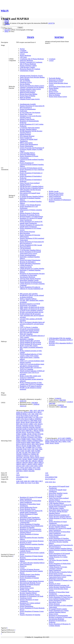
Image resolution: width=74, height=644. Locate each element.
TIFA (29, 452)
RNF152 (24, 444)
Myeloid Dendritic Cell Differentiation (31, 217)
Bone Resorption (25, 233)
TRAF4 (32, 457)
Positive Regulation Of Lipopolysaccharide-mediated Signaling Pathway (32, 165)
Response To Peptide (55, 496)
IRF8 (18, 424)
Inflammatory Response (56, 579)
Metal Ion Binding (25, 97)
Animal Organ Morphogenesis (29, 144)
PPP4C (40, 437)
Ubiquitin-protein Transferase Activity (31, 76)
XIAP (26, 468)
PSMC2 (34, 439)
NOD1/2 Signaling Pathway (28, 299)
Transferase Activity (26, 82)
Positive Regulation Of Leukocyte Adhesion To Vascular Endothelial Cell (31, 288)
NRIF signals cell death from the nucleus (32, 307)
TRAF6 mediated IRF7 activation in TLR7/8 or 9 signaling (31, 368)
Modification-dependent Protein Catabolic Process (29, 550)
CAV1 (29, 414)
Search (7, 21)
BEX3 (40, 412)
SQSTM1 (19, 447)
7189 (18, 473)
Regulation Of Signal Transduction (30, 519)
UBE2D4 (25, 463)
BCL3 (36, 412)
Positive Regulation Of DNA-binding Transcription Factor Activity (60, 576)
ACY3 (60, 438)
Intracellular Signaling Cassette (29, 280)
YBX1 (30, 468)
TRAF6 (30, 37)
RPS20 (41, 444)
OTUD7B (40, 434)
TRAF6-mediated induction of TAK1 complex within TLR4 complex (31, 355)
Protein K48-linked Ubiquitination (30, 263)
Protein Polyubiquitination (28, 109)
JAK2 (21, 424)
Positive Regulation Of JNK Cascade (31, 245)
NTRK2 (19, 434)
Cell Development (25, 248)
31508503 (60, 405)
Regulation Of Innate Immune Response (32, 581)
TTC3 (18, 461)
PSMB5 (24, 439)
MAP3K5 (32, 427)
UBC (30, 461)
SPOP (39, 446)
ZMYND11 (20, 471)
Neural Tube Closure (26, 114)
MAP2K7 (31, 426)
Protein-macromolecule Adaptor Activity (32, 86)
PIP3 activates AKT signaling (29, 294)
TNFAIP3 (19, 454)
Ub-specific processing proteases (30, 329)
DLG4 (22, 416)
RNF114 (19, 444)
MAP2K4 (63, 440)
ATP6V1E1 (20, 412)
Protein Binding (25, 79)
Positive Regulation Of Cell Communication (28, 522)
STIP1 (69, 442)
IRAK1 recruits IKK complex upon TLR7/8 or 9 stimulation (30, 377)
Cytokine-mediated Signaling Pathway (60, 548)
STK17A (34, 447)
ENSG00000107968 (51, 477)
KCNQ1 (26, 424)
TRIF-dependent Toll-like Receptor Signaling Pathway (30, 191)
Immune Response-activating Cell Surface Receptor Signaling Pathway (60, 586)
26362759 (23, 401)
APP (39, 411)
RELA (60, 442)
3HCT (41, 481)
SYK (33, 449)
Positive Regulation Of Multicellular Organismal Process (60, 564)
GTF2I (22, 419)
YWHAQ (19, 469)
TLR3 (38, 452)
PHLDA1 (38, 436)
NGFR (29, 432)
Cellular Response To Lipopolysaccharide (26, 266)
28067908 (62, 400)
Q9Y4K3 (19, 479)
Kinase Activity (53, 92)
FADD (26, 417)
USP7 (18, 468)
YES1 (34, 468)
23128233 (70, 402)
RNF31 (29, 444)
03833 (18, 475)
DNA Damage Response (27, 136)
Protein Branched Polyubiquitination (31, 282)
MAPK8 (31, 429)
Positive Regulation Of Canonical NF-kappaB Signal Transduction (31, 222)
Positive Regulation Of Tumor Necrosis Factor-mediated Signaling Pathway (61, 598)
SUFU (29, 449)
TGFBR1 (38, 451)
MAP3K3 (26, 427)
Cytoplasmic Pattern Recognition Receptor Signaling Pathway (30, 128)
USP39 (41, 466)
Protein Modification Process (29, 507)
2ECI (29, 481)
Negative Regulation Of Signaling (30, 615)
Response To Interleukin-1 (28, 262)
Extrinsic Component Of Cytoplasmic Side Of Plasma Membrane (31, 63)
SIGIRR (29, 446)
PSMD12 (24, 441)
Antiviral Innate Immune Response (30, 279)
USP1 (23, 466)
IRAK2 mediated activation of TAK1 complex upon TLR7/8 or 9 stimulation (32, 383)
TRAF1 (32, 456)
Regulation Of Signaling (27, 527)
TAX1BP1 (28, 451)
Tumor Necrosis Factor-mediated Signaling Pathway (30, 184)
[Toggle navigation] (1, 16)
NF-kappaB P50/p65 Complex (58, 609)
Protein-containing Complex (28, 66)
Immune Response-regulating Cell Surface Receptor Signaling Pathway (60, 516)
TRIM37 (41, 459)
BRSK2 (25, 414)
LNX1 (36, 424)
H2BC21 (32, 419)
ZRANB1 (32, 471)
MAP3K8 (59, 37)
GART (18, 419)
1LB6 (25, 481)
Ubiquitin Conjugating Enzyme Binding (32, 87)
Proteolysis (23, 566)
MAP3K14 (19, 427)
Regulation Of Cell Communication (31, 529)
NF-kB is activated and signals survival (32, 312)
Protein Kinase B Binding (28, 96)
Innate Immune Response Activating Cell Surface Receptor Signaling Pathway (60, 542)
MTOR (41, 431)
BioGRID (7, 30)
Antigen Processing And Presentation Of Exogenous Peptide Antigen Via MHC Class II (32, 149)
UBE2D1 (34, 461)
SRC (24, 447)
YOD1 (38, 468)
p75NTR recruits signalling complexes (31, 310)
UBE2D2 (40, 461)
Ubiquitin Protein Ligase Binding (30, 574)
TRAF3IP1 (19, 457)
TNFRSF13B (35, 454)
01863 (47, 475)
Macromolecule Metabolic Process (30, 583)
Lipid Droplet (24, 52)
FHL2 (37, 417)
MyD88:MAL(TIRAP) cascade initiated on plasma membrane (32, 296)
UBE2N (19, 464)
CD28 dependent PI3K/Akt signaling (60, 338)
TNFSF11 (26, 456)
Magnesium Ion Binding (56, 80)
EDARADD (20, 417)
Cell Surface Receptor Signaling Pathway (32, 563)
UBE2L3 (41, 463)
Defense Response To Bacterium (30, 213)
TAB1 (37, 449)
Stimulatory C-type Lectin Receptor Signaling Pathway (31, 117)
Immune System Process (27, 119)
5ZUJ (26, 483)
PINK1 (18, 437)
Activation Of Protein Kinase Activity (31, 168)
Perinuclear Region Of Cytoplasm (30, 69)
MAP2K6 (25, 426)
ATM (42, 411)
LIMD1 (31, 424)
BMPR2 (69, 438)
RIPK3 (38, 442)
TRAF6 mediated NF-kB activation (30, 342)
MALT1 (40, 424)
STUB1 (25, 449)
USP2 (32, 466)
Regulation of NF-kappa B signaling (31, 386)
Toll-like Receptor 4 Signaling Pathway (32, 188)
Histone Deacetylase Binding (29, 94)
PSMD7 (41, 441)
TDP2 (33, 451)
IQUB (39, 421)
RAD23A (24, 442)
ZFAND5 (38, 469)
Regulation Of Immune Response (30, 585)
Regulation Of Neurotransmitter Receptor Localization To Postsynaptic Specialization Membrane (32, 275)
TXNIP (22, 461)
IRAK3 (28, 422)
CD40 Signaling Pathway (27, 153)
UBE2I (36, 463)
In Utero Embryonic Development (30, 113)
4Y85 (51, 482)
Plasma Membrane (25, 55)
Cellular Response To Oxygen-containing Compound (58, 568)
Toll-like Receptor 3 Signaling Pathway (32, 186)
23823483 (34, 403)
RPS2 (37, 444)
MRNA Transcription (26, 143)
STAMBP (28, 447)
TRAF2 (37, 456)
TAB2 (41, 449)
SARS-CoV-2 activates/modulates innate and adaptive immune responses (32, 365)
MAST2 (41, 429)
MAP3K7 (38, 427)
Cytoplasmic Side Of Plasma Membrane (32, 59)
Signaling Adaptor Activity (28, 91)
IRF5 (37, 422)
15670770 (51, 23)
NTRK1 (38, 432)
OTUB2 (35, 434)
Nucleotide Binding (55, 78)
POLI (36, 437)
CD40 (36, 414)
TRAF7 (42, 457)
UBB (26, 461)
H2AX (27, 419)
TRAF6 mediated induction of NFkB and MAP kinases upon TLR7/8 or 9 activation (32, 373)
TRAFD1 (19, 459)
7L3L (34, 483)
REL (57, 442)
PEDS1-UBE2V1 (21, 436)
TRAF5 (37, 457)
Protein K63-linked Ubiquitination (30, 260)
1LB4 (18, 481)
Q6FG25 (53, 479)
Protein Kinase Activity (56, 81)
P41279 (47, 479)
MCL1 (31, 431)
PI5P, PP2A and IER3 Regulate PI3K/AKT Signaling (29, 333)
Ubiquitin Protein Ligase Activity (30, 99)
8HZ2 (37, 483)
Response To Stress (26, 543)
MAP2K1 (19, 426)
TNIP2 (47, 443)
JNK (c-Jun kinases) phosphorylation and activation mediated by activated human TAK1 (32, 324)
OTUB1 (29, 434)
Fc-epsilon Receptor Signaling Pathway (32, 196)
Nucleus (22, 49)
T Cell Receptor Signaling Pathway (30, 250)
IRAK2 (23, 422)
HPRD (6, 31)
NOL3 (33, 432)
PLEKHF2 (24, 437)
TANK (22, 451)
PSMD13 (30, 441)
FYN (41, 417)
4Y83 (47, 482)
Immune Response (25, 134)
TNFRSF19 (20, 456)
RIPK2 (33, 442)
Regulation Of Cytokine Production (59, 595)
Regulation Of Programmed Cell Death (32, 596)
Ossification (23, 111)
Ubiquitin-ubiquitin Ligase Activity (30, 89)
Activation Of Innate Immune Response (32, 541)
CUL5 (40, 414)
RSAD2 (24, 446)
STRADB (19, 449)
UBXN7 (40, 464)
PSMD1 (19, 441)
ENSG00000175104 (22, 477)
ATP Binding (53, 90)
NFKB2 (53, 442)
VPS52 (22, 468)
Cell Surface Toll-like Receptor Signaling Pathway (58, 512)
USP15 (27, 466)
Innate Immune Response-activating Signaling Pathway (31, 532)
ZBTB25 (25, 469)
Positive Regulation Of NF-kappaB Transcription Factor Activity (30, 253)
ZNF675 (26, 471)
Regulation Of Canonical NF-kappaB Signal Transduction (31, 219)
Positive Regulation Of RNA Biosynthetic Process (57, 601)
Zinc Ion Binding (25, 81)
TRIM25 (36, 459)
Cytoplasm (23, 50)
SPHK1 (34, 446)
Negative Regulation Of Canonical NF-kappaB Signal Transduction (32, 226)
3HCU (18, 483)
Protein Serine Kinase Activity (58, 97)
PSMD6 (36, 441)
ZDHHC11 (31, 469)
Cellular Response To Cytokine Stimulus (32, 269)
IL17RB (31, 421)
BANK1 (31, 412)
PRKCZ (19, 439)
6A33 (30, 483)
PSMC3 (39, 439)
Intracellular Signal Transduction (30, 517)
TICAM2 (25, 452)
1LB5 (22, 481)
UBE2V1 (24, 464)
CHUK (51, 440)
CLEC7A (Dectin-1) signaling (29, 327)
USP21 (36, 466)
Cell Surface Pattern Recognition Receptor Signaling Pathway (59, 526)
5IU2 (54, 482)
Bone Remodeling (25, 247)
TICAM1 (19, 452)
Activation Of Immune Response (30, 569)
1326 (47, 473)
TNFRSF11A (26, 454)
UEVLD (19, 466)
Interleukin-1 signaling (27, 339)
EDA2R (36, 416)
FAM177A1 (32, 417)
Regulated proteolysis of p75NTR (30, 304)
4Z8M (22, 483)
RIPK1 (29, 442)
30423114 (23, 406)
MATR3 (19, 431)
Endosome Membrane (26, 61)
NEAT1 (24, 432)
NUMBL (24, 434)
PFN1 (33, 436)
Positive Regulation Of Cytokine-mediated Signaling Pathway (59, 611)
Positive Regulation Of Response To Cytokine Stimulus (60, 625)
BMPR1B (19, 414)
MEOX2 (36, 431)
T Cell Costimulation (55, 198)
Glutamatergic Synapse (27, 71)
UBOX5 (30, 464)
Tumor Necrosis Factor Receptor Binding (32, 77)
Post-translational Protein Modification (32, 526)
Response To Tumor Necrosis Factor (60, 501)
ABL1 (31, 411)
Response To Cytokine (56, 495)
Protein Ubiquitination (27, 146)
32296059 (58, 398)
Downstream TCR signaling (28, 305)
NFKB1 (47, 442)
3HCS (37, 481)
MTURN (19, 432)
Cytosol (22, 54)
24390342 (36, 404)
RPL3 (34, 444)
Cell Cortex (23, 57)
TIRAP (34, 452)
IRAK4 (33, 422)
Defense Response (25, 586)
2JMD (33, 481)
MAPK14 (25, 429)
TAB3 (18, 451)
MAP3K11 (38, 426)
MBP (27, 431)
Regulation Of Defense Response (30, 548)
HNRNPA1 (38, 419)
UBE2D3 (19, 463)
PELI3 (29, 436)
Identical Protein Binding (27, 92)
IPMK (35, 421)
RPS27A (19, 446)
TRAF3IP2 (26, 457)
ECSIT (31, 416)
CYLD (18, 416)
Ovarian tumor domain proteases (30, 331)
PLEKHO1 (31, 437)
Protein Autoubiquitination (28, 255)
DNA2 (27, 416)
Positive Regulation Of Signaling (30, 524)
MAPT (36, 429)
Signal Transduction (26, 138)
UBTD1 (35, 464)
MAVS (23, 431)
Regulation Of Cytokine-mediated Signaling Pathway (30, 604)
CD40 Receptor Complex (27, 67)
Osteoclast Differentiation (28, 154)
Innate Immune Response (27, 232)
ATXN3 (26, 412)
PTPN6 (18, 442)
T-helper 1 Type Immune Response (30, 205)
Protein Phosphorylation (56, 195)
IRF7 (40, 422)
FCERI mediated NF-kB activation (30, 314)
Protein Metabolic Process (28, 509)
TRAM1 (25, 459)
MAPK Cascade (54, 191)
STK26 (39, 447)
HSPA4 (26, 421)
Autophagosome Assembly (28, 104)
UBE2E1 (31, 463)
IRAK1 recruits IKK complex (29, 346)
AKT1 (35, 411)
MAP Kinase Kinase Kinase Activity (60, 87)
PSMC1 (29, 439)
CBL (33, 414)
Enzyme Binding (25, 84)
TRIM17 (30, 459)
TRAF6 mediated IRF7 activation (30, 341)
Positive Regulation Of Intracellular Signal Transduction (31, 501)
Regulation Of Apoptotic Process (30, 215)
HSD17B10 (20, 421)
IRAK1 (18, 422)
